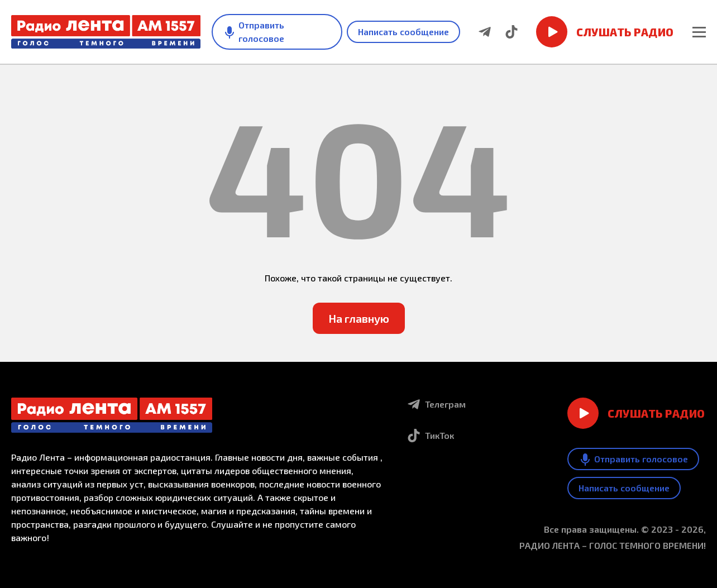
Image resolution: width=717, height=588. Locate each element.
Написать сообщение (403, 32)
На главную (359, 318)
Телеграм (436, 404)
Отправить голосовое (254, 32)
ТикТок (431, 436)
